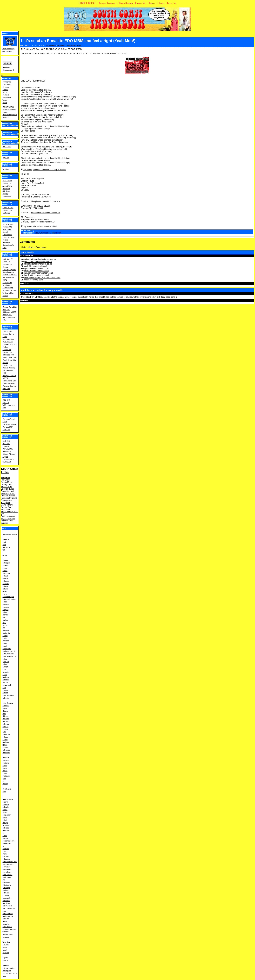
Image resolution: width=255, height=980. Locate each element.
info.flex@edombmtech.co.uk (37, 275)
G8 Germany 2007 (9, 312)
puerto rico (6, 734)
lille (4, 628)
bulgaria (6, 586)
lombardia (6, 633)
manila (5, 773)
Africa (5, 555)
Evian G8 (6, 446)
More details (27, 253)
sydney (5, 784)
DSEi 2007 (7, 310)
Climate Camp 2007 (10, 307)
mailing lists (7, 971)
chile (4, 714)
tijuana (5, 745)
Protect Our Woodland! (6, 508)
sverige (5, 682)
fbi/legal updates (9, 968)
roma (4, 669)
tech (4, 976)
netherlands (7, 649)
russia (5, 675)
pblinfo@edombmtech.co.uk (43, 222)
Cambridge (7, 85)
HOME (82, 3)
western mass (8, 934)
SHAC (5, 280)
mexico (5, 729)
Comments (27, 242)
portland (6, 890)
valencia (6, 698)
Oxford (5, 92)
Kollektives (7, 79)
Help (161, 3)
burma (5, 766)
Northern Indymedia (10, 115)
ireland (5, 612)
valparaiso (6, 750)
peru (4, 732)
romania (6, 672)
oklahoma (6, 882)
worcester (6, 937)
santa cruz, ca (8, 916)
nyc (4, 880)
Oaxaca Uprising (9, 368)
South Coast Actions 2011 (7, 177)
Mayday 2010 (7, 210)
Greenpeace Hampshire (6, 501)
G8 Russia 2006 (8, 355)
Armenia (6, 945)
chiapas (5, 711)
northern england (9, 651)
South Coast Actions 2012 (7, 165)
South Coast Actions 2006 (7, 327)
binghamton (7, 815)
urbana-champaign (9, 929)
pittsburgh (6, 888)
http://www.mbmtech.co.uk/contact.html (40, 226)
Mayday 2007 (7, 315)
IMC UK (92, 3)
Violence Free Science (7, 522)
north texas (7, 877)
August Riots (7, 186)
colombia (6, 724)
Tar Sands (6, 213)
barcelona (6, 573)
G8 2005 (6, 403)
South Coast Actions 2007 (7, 303)
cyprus (5, 594)
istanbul (5, 615)
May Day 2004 (8, 427)
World (79, 46)
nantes (5, 643)
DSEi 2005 (7, 400)
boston (5, 818)
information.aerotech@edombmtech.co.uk (42, 278)
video (5, 550)
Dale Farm (6, 189)
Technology (61, 46)
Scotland (6, 117)
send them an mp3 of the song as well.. (42, 290)
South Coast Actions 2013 (7, 154)
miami (5, 854)
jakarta (5, 771)
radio (4, 545)
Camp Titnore (7, 505)
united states (7, 927)
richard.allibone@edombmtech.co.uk (40, 259)
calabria (5, 589)
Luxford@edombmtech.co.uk (37, 271)
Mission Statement (126, 3)
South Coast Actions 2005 (7, 396)
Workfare (6, 169)
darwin (5, 768)
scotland (6, 680)
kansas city (7, 844)
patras (5, 659)
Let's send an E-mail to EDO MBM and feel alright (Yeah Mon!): (79, 41)
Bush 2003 (7, 441)
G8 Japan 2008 (8, 277)
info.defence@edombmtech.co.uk (45, 213)
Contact (152, 3)
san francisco (7, 906)
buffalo (5, 820)
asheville (6, 807)
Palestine (6, 953)
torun (4, 688)
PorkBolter (6, 480)
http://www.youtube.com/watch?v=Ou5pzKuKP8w (44, 170)
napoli (5, 646)
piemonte (6, 662)
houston (6, 838)
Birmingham (7, 82)
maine (5, 851)
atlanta (5, 810)
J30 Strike (6, 191)
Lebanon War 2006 (10, 357)
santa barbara (8, 914)
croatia (5, 591)
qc (3, 781)
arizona (5, 802)
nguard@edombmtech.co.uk (37, 268)
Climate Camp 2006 (10, 345)
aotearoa (6, 760)
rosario (5, 740)
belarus (5, 576)
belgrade (6, 581)
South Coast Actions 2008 (7, 255)
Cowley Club (6, 484)
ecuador (6, 727)
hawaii (5, 836)
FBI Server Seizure (9, 424)
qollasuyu (6, 737)
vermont (6, 932)
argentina (6, 706)
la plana (5, 620)
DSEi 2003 (7, 444)
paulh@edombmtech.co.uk (36, 266)
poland (5, 664)
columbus (6, 831)
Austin (5, 812)
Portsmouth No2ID (9, 498)
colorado (6, 828)
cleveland (6, 825)
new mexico (7, 869)
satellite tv (6, 547)
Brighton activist (8, 496)
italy (4, 617)
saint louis (6, 901)
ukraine (5, 693)
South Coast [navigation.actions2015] (12, 133)
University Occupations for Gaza (8, 245)
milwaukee (6, 859)
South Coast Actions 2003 (7, 437)
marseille (6, 641)
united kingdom (8, 695)
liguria (5, 625)
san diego (6, 903)
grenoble (6, 607)
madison (6, 849)
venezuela (6, 753)
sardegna (6, 677)
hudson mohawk (9, 841)
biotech (5, 960)
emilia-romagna (8, 597)
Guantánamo (7, 235)
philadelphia (7, 885)
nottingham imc (8, 654)
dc (3, 833)
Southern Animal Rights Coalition (8, 517)
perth (4, 779)
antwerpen (6, 563)
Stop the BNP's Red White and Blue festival (10, 293)
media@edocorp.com (34, 280)
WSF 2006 (6, 389)
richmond (6, 893)
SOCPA (5, 378)
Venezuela (6, 430)
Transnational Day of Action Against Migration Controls (9, 383)
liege (4, 623)
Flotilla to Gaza (8, 208)
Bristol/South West (9, 110)
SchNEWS (6, 478)
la (3, 846)
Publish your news (10, 41)
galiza (5, 602)
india (4, 792)
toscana (5, 690)
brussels (6, 584)
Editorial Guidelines (107, 3)
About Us (141, 3)
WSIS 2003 (7, 462)
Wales (5, 100)
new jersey (7, 867)
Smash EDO (7, 283)
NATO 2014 (7, 147)
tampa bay (6, 924)
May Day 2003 (8, 449)
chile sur (6, 716)
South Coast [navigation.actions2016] (12, 125)
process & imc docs (10, 973)
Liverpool (6, 87)
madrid (5, 636)
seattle (5, 921)
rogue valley (7, 898)
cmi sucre (6, 721)
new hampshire (8, 864)
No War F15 (7, 452)
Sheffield (6, 95)
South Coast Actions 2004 (7, 415)
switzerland (7, 685)
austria (5, 571)
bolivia (5, 708)
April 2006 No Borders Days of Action (8, 334)
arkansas (6, 805)
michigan (6, 857)
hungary (6, 610)
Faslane (6, 347)
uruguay (6, 747)
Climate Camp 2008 (10, 275)
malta (5, 638)
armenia (6, 566)
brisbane (6, 763)
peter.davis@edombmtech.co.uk (38, 262)
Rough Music (7, 482)
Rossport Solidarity (9, 376)
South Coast (71, 46)
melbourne (6, 776)
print (4, 542)
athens (5, 568)
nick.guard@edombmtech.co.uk (38, 264)
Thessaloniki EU (8, 459)
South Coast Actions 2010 (7, 203)
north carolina (8, 875)
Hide (22, 247)
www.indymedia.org (10, 534)
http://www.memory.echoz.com (48, 233)
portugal (6, 667)
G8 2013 (6, 158)
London (5, 90)
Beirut (5, 947)
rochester (6, 895)
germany (6, 604)
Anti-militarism (51, 46)
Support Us (171, 3)
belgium (5, 579)
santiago (6, 742)
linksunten (6, 630)
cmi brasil (6, 719)
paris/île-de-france (9, 656)
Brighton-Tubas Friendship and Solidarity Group (8, 491)
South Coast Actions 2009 (7, 220)
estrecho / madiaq (9, 599)
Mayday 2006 (7, 365)
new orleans (7, 872)
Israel (5, 950)
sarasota (6, 919)
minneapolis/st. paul (10, 862)
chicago (5, 823)
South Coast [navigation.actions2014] (12, 142)
